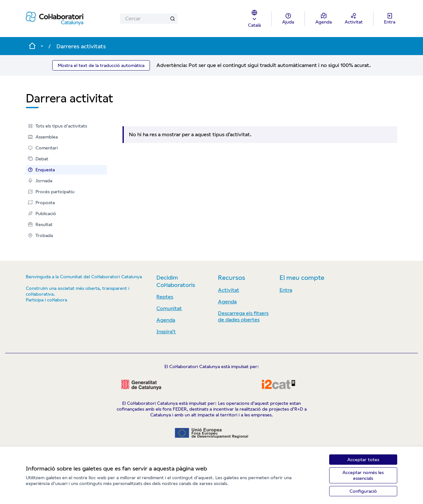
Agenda (166, 320)
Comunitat (169, 308)
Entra (286, 290)
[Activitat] (354, 19)
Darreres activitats (81, 46)
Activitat (229, 290)
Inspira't (166, 332)
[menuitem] (66, 126)
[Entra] (390, 19)
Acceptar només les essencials (363, 475)
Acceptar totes (363, 460)
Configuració (363, 491)
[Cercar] (149, 19)
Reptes (165, 297)
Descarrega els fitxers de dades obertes (243, 316)
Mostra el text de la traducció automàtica (101, 65)
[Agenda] (324, 19)
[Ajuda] (288, 19)
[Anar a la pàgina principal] (55, 19)
